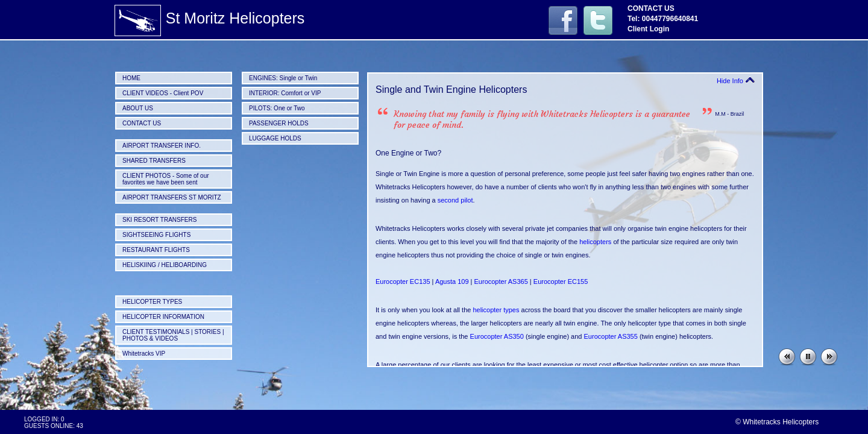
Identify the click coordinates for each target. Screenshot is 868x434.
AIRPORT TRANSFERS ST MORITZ (172, 197)
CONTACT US (142, 123)
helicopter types (496, 310)
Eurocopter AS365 (501, 281)
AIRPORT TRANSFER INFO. (162, 146)
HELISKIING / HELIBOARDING (165, 265)
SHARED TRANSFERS (154, 161)
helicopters (595, 242)
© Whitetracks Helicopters (777, 422)
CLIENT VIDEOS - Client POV (163, 93)
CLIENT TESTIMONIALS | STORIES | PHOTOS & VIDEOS (173, 335)
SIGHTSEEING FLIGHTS (156, 235)
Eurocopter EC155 (561, 281)
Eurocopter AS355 (611, 336)
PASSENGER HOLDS (279, 123)
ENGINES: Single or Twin (283, 78)
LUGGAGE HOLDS (275, 138)
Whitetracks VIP (144, 354)
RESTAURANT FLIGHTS (156, 250)
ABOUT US (138, 108)
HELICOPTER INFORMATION (163, 317)
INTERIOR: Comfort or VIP (285, 93)
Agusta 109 (452, 281)
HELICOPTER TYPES (152, 302)
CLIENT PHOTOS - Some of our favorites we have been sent (166, 179)
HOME (131, 78)
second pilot (455, 200)
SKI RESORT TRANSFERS (159, 220)
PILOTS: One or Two (277, 108)
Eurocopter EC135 (403, 281)
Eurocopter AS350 (497, 336)
